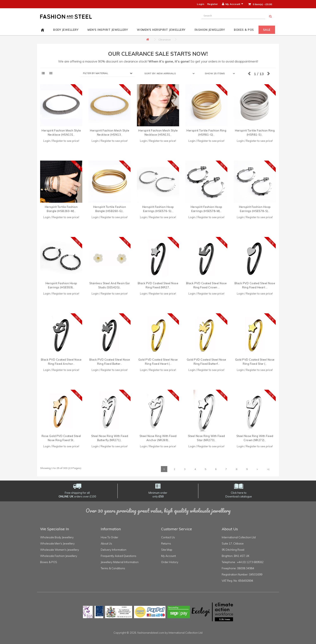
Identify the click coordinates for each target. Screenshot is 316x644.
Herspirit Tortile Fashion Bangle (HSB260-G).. (110, 209)
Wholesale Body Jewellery (57, 537)
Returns (166, 543)
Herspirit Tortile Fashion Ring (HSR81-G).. (206, 133)
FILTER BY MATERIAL (96, 73)
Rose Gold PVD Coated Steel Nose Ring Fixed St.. (61, 438)
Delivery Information (114, 550)
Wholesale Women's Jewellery (60, 550)
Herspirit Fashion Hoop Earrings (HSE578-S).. (255, 209)
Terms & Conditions (113, 568)
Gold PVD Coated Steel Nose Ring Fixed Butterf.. (206, 362)
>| (268, 469)
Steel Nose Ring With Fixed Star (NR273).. (206, 438)
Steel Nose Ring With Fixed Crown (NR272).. (255, 438)
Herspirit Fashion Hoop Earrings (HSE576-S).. (158, 209)
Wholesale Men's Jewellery (57, 543)
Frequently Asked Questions (118, 556)
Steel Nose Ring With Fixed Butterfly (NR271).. (110, 438)
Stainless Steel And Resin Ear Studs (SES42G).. (110, 285)
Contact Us (168, 537)
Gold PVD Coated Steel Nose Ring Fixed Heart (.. (158, 362)
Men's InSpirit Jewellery (108, 30)
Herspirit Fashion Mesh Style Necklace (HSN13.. (110, 133)
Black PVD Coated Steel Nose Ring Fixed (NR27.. (158, 285)
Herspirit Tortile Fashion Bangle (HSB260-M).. (61, 209)
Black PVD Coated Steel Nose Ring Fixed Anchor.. (61, 362)
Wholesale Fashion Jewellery (59, 556)
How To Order (110, 537)
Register (212, 4)
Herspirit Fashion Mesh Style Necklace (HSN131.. (61, 133)
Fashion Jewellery (210, 30)
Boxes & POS (244, 30)
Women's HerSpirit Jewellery (161, 30)
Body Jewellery (66, 30)
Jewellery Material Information (120, 562)
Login (200, 4)
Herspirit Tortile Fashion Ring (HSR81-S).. (255, 133)
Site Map (167, 550)
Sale (267, 30)
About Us (106, 543)
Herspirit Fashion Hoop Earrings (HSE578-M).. (206, 209)
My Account (168, 556)
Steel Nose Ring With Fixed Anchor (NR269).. (158, 438)
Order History (170, 562)
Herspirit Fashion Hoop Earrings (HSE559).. (61, 285)
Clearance (165, 40)
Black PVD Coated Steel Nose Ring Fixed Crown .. (206, 285)
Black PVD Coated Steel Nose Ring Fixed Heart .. (255, 285)
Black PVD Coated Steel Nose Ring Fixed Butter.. (110, 362)
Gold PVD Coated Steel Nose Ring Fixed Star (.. (255, 362)
